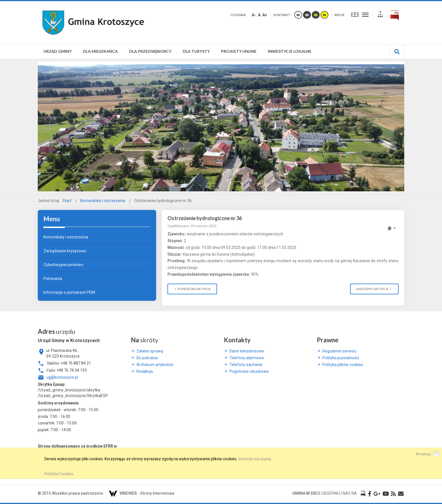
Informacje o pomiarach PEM (69, 292)
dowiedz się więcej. (255, 459)
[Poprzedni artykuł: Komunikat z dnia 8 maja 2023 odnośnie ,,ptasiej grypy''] (192, 289)
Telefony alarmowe (247, 358)
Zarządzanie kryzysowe (65, 251)
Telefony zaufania (246, 365)
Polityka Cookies (59, 474)
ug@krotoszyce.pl (62, 377)
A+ (265, 15)
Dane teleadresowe (247, 351)
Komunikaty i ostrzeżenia (66, 237)
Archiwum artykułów (155, 365)
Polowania (53, 279)
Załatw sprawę (150, 351)
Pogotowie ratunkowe (249, 371)
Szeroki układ (365, 15)
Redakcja (145, 371)
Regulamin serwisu (339, 351)
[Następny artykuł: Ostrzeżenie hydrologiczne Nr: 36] (374, 289)
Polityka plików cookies (343, 365)
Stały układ (355, 15)
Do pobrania (147, 358)
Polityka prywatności (341, 358)
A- (254, 15)
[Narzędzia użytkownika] (391, 228)
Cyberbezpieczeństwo (63, 265)
